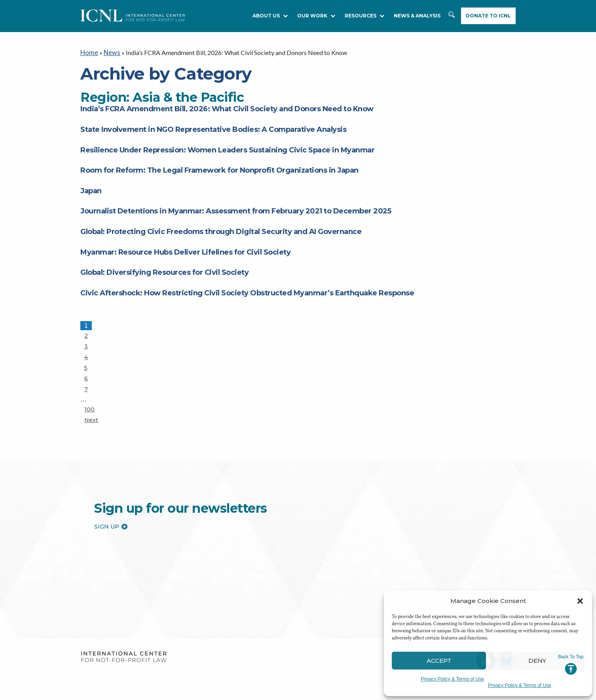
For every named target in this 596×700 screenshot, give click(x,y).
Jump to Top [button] (571, 665)
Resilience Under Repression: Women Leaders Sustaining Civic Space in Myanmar (227, 149)
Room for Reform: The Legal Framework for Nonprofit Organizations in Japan (219, 170)
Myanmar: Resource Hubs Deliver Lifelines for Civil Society (185, 251)
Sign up (111, 526)
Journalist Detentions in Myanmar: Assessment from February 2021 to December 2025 (236, 211)
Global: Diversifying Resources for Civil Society (165, 272)
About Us (270, 16)
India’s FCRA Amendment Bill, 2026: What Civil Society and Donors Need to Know (227, 108)
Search (452, 16)
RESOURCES (364, 16)
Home (89, 52)
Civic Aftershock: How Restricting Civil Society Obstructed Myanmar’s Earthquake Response (247, 292)
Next (91, 420)
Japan (91, 190)
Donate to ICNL (488, 16)
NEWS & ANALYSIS (417, 16)
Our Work (316, 16)
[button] (580, 601)
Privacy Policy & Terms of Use (452, 679)
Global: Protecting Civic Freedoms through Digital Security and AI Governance (221, 231)
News (111, 52)
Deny (537, 661)
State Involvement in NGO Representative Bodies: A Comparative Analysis (213, 129)
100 (91, 409)
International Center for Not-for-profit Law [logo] (124, 657)
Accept (439, 661)
